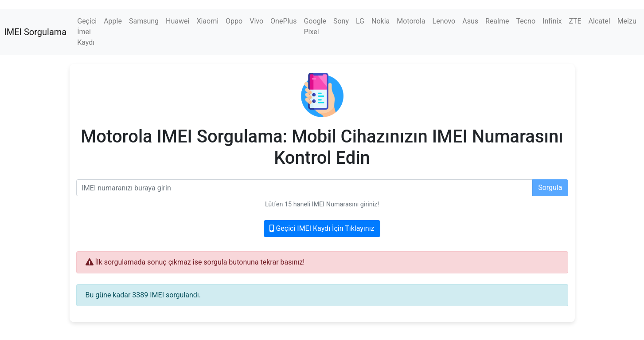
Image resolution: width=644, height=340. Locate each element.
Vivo (256, 21)
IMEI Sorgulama (35, 32)
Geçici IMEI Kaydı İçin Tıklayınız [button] (322, 228)
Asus (470, 21)
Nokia (381, 21)
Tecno (526, 21)
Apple (113, 21)
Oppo (234, 21)
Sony (341, 21)
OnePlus (283, 21)
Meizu (627, 21)
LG (360, 21)
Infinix (552, 21)
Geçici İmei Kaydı (87, 32)
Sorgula (550, 188)
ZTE (575, 21)
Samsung (144, 21)
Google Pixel (315, 26)
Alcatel (599, 21)
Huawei (178, 21)
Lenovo (444, 21)
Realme (497, 21)
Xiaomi (207, 21)
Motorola (411, 21)
